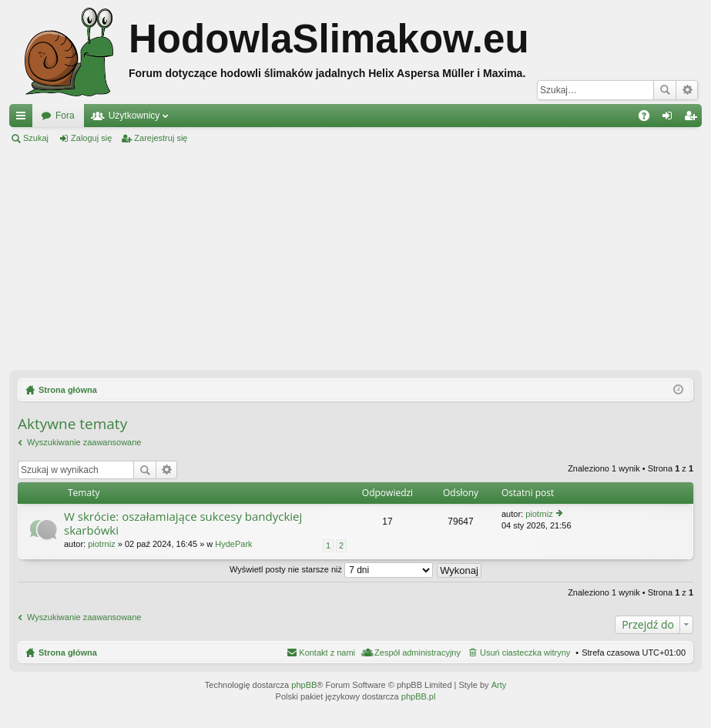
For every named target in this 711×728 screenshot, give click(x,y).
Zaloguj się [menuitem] (671, 119)
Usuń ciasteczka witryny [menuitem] (525, 653)
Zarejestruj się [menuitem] (693, 119)
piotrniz (101, 544)
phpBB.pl (419, 696)
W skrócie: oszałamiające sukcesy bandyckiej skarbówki (183, 523)
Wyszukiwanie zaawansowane (687, 90)
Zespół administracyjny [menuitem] (418, 653)
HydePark (233, 544)
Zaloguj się (91, 138)
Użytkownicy (134, 116)
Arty (499, 685)
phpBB (304, 685)
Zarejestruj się (161, 138)
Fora (65, 116)
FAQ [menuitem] (649, 119)
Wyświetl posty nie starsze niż (331, 569)
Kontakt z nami (327, 653)
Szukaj (665, 90)
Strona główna (68, 653)
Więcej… (24, 119)
